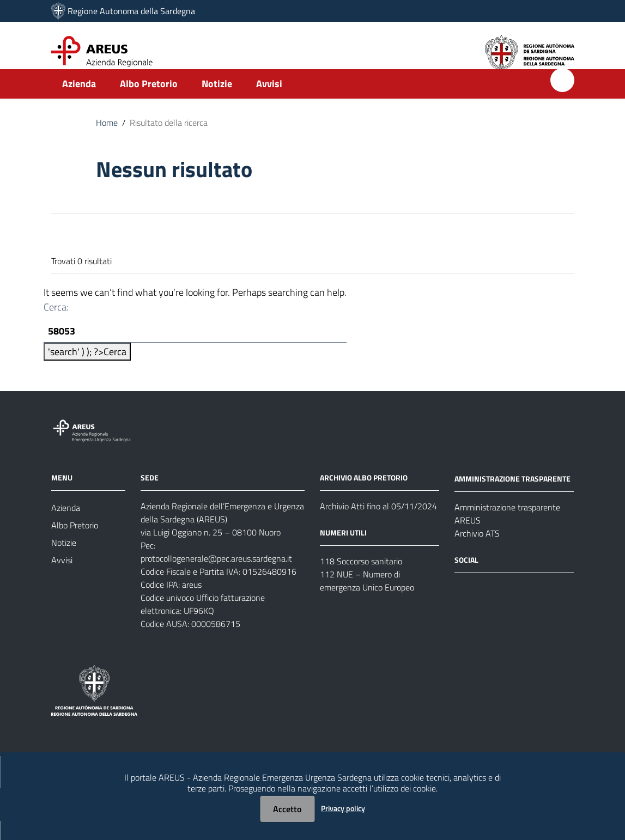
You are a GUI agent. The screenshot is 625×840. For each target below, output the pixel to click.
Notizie (217, 102)
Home (107, 141)
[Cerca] (562, 98)
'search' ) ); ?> (87, 371)
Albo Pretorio (149, 102)
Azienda (79, 102)
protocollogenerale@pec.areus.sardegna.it (216, 577)
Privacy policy (343, 808)
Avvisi (269, 102)
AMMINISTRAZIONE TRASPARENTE (512, 498)
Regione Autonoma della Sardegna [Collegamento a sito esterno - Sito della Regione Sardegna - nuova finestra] (131, 11)
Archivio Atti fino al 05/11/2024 (378, 525)
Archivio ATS (477, 552)
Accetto (287, 809)
